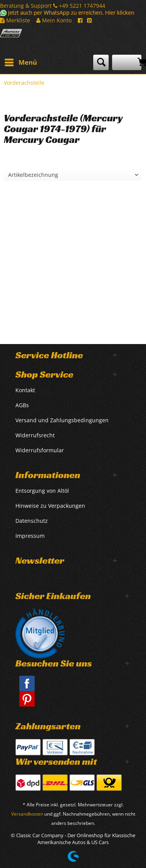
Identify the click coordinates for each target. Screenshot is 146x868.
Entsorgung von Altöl (42, 491)
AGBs (22, 405)
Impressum (30, 536)
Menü (21, 61)
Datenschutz (32, 521)
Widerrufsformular (40, 450)
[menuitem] (20, 62)
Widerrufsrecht (35, 435)
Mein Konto (54, 20)
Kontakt (25, 390)
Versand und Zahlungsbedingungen (62, 420)
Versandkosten (27, 814)
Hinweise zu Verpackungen (50, 506)
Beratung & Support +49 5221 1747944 (53, 6)
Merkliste (15, 20)
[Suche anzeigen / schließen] (101, 62)
